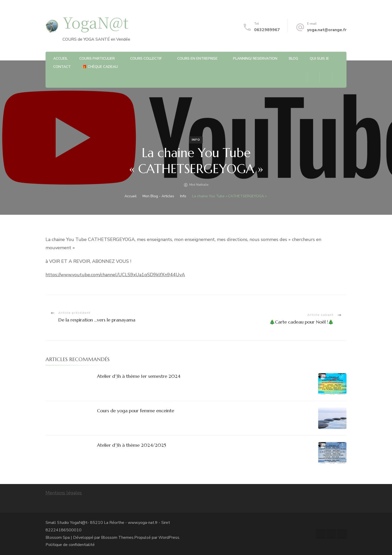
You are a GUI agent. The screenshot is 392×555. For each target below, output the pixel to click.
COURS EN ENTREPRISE (197, 59)
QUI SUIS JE (319, 59)
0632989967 (267, 30)
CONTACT (62, 67)
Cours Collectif (146, 59)
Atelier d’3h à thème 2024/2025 (132, 445)
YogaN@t (96, 22)
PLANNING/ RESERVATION (255, 59)
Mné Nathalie (199, 185)
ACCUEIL (60, 59)
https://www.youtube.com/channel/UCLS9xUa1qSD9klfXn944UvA (115, 275)
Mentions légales (64, 493)
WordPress (169, 538)
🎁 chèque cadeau (100, 67)
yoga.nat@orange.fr (327, 30)
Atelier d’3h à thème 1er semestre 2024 (139, 376)
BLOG (293, 59)
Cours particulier (97, 59)
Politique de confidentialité (70, 545)
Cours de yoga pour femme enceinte (136, 411)
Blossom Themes (117, 538)
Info (196, 140)
